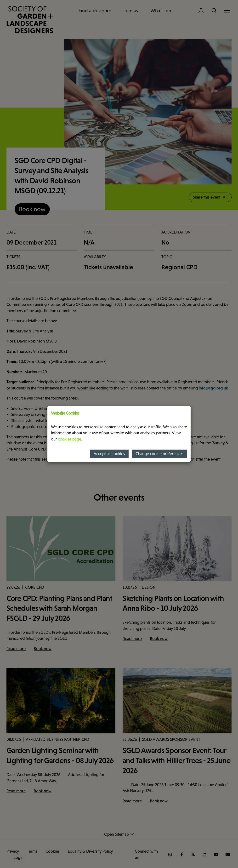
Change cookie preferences (159, 454)
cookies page (70, 439)
